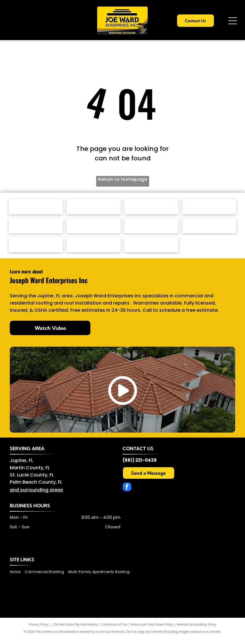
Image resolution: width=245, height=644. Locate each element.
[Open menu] (233, 21)
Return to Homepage (123, 179)
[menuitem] (17, 578)
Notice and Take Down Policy (152, 630)
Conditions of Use (114, 630)
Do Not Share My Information (76, 630)
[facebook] (127, 494)
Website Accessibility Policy (196, 630)
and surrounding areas (36, 496)
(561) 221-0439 (140, 466)
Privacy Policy (39, 630)
